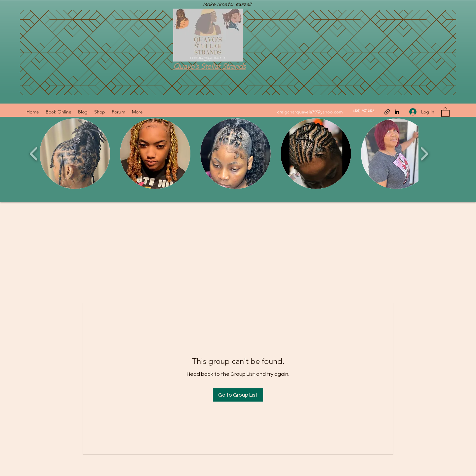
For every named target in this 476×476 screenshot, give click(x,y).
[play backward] (34, 154)
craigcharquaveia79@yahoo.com (310, 112)
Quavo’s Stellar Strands (209, 66)
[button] (445, 112)
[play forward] (424, 154)
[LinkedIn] (397, 112)
